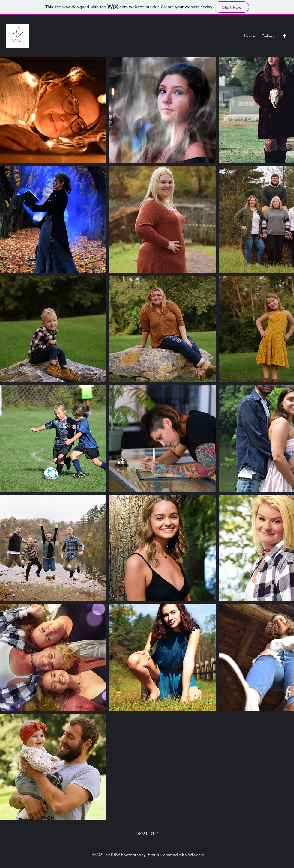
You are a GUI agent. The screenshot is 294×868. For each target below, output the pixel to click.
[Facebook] (285, 36)
